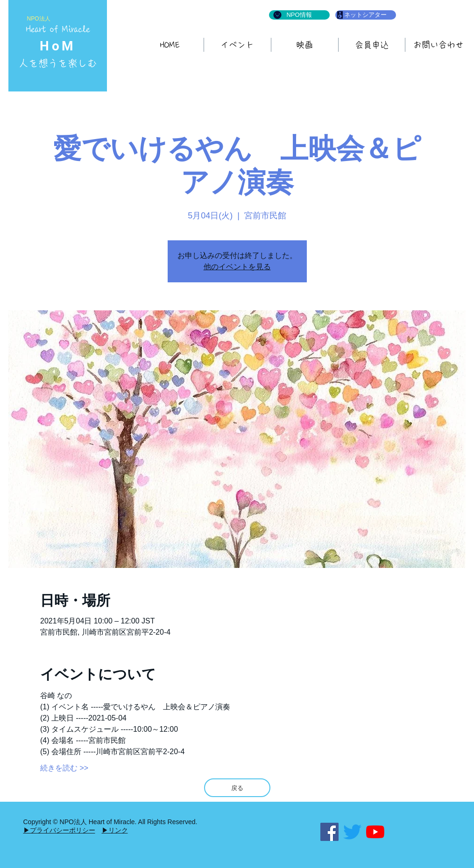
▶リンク (115, 830)
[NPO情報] (299, 15)
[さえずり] (352, 832)
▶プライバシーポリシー (59, 830)
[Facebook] (329, 832)
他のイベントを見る (237, 267)
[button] (305, 45)
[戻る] (237, 788)
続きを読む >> (64, 768)
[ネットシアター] (366, 15)
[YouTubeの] (375, 832)
